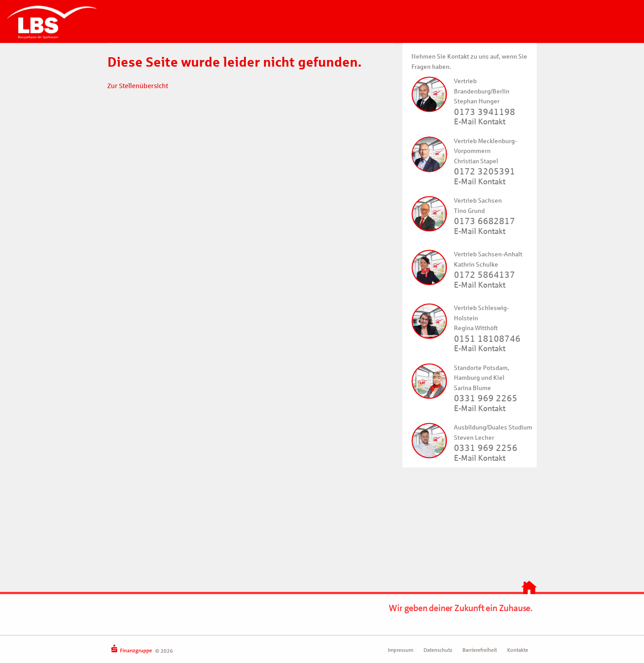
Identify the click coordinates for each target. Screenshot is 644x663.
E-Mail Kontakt (480, 122)
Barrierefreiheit (480, 650)
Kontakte (518, 650)
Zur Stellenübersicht (138, 86)
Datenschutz (438, 650)
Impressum (400, 650)
